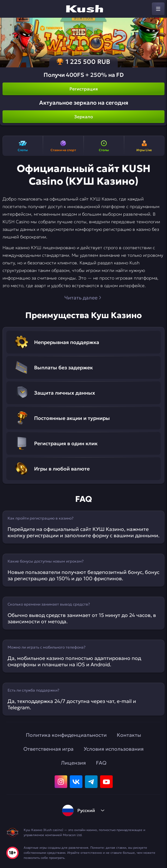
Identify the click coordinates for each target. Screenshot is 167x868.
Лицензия (73, 763)
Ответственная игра (48, 749)
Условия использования (114, 749)
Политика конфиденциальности (66, 735)
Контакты (129, 735)
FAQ (101, 763)
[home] (84, 9)
